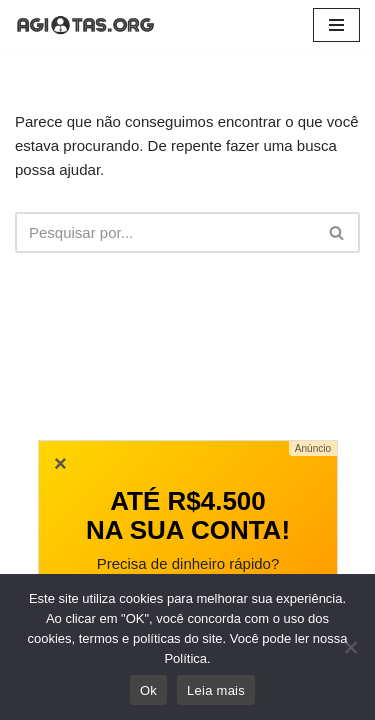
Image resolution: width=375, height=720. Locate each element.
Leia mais (216, 690)
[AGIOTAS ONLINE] (85, 25)
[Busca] (165, 232)
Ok (148, 690)
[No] (350, 647)
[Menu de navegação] (336, 25)
